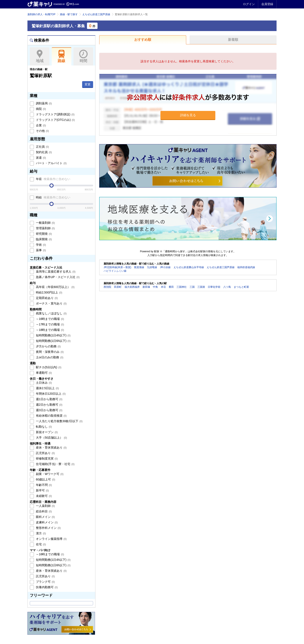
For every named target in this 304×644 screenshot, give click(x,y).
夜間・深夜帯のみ (49, 352)
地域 (40, 56)
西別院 (107, 287)
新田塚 (146, 287)
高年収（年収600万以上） (55, 287)
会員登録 (267, 4)
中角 (155, 287)
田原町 (118, 287)
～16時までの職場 (50, 319)
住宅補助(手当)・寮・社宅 (55, 464)
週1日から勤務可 (49, 399)
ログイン (249, 4)
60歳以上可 (45, 479)
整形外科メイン (48, 528)
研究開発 (43, 234)
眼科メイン (45, 517)
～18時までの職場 (50, 330)
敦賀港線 (139, 267)
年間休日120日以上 (50, 394)
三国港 (201, 287)
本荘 (163, 287)
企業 (41, 125)
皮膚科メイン (46, 522)
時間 (83, 56)
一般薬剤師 (45, 223)
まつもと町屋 (241, 287)
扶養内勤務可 (46, 587)
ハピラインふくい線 (115, 271)
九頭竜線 (152, 267)
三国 (192, 287)
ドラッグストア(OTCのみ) (55, 120)
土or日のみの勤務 (49, 357)
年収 (53, 179)
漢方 (41, 533)
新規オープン (46, 432)
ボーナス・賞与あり (51, 303)
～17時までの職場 (50, 324)
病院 (41, 109)
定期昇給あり (46, 298)
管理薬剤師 (45, 228)
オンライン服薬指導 (51, 539)
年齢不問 (43, 485)
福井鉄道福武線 (246, 267)
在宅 (41, 544)
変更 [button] (88, 84)
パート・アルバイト (51, 163)
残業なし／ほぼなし (51, 313)
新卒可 (42, 490)
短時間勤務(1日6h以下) (53, 341)
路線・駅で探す (69, 14)
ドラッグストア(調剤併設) (55, 114)
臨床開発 (43, 239)
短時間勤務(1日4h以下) (53, 335)
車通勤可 (43, 373)
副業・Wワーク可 (49, 474)
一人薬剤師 (45, 506)
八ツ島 (227, 287)
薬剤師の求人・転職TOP (41, 14)
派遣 (41, 158)
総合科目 (43, 511)
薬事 (41, 250)
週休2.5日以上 (47, 388)
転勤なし (43, 427)
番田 (171, 287)
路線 (62, 56)
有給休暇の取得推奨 (51, 416)
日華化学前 (214, 287)
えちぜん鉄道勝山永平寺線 (189, 267)
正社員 (42, 147)
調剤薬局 (43, 103)
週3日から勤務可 (49, 410)
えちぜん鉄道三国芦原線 (96, 14)
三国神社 (182, 287)
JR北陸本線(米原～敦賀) (117, 267)
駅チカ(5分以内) (48, 367)
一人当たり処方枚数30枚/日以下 (59, 421)
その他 (42, 131)
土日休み (43, 383)
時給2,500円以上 (49, 292)
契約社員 (43, 152)
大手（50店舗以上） (51, 438)
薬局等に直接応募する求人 (55, 272)
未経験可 (43, 496)
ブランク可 (45, 582)
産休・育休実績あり (51, 448)
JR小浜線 (165, 267)
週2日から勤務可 (49, 405)
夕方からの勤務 (48, 346)
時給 (53, 197)
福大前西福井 (132, 287)
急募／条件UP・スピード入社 (57, 277)
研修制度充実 (46, 458)
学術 (41, 245)
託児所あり (45, 453)
